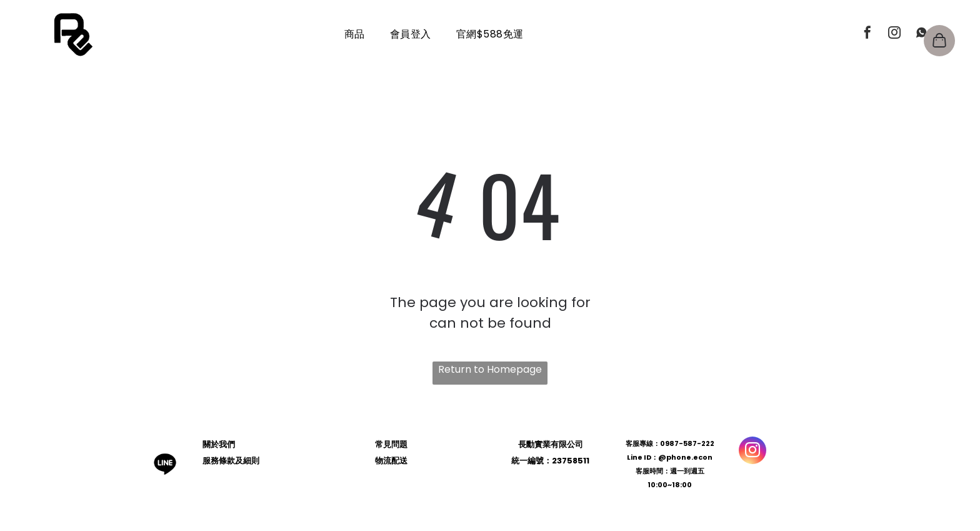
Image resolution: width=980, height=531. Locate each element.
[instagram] (894, 34)
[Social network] (921, 34)
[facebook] (867, 34)
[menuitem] (355, 34)
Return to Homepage (490, 369)
